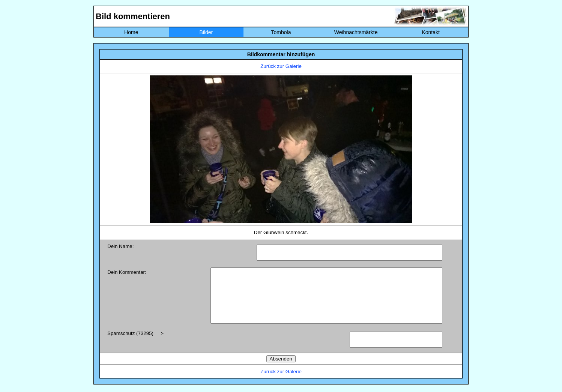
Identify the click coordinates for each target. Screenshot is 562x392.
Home (131, 32)
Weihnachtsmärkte (356, 32)
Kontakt (431, 32)
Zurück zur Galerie (281, 66)
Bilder (206, 32)
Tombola (281, 32)
